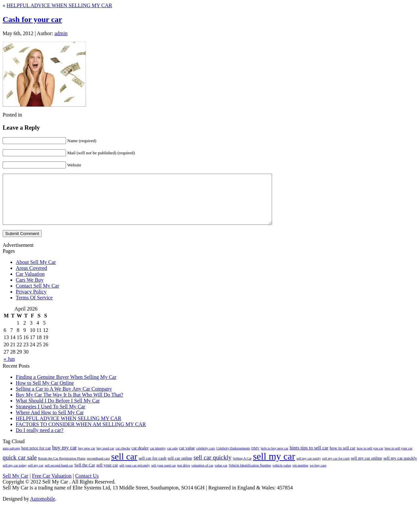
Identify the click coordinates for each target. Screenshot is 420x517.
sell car (124, 466)
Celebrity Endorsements (233, 458)
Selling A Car (242, 468)
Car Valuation (30, 284)
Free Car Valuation (52, 486)
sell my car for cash (336, 468)
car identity (158, 458)
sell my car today (15, 475)
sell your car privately (135, 475)
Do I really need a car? (40, 440)
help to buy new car (275, 458)
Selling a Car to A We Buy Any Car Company (64, 399)
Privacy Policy (31, 302)
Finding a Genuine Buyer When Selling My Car (66, 387)
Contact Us (87, 486)
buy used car (105, 458)
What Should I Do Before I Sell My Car (58, 410)
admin (61, 33)
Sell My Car (15, 486)
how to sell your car (399, 458)
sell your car (107, 475)
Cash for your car (32, 19)
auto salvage (11, 458)
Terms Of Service (34, 307)
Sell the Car (85, 475)
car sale (172, 458)
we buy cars (318, 475)
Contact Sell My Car (37, 296)
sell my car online (366, 468)
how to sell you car (370, 458)
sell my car (274, 466)
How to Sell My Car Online (45, 393)
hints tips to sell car (309, 457)
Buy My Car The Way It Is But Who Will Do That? (70, 405)
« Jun (9, 369)
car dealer (140, 458)
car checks (123, 458)
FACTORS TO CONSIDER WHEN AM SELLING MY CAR (81, 434)
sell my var (36, 475)
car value (187, 458)
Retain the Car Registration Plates (62, 468)
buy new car (87, 458)
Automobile (43, 509)
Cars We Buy (30, 290)
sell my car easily (309, 468)
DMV (255, 458)
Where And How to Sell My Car (50, 422)
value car (221, 475)
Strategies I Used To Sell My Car (51, 416)
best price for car (36, 458)
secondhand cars (98, 468)
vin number (300, 475)
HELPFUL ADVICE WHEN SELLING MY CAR (59, 5)
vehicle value (282, 475)
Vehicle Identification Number (250, 475)
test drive (184, 475)
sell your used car (164, 475)
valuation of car (202, 475)
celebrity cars (206, 458)
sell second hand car (59, 475)
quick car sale (20, 467)
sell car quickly (213, 467)
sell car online (180, 468)
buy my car (64, 457)
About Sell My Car (36, 272)
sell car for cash (153, 468)
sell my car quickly (400, 468)
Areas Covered (31, 278)
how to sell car (343, 458)
